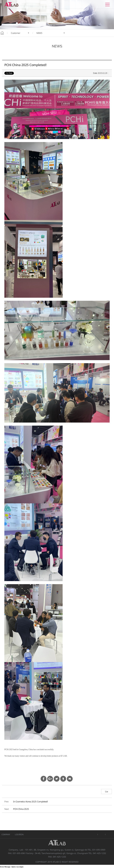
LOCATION (19, 834)
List (107, 792)
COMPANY (6, 834)
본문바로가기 (0, 0)
